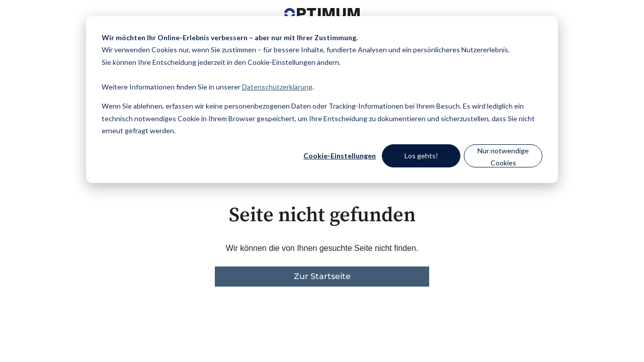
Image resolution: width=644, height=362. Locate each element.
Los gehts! (421, 156)
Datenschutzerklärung (277, 87)
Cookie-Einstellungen (340, 156)
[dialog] (322, 100)
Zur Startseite (322, 276)
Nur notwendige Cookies (503, 157)
